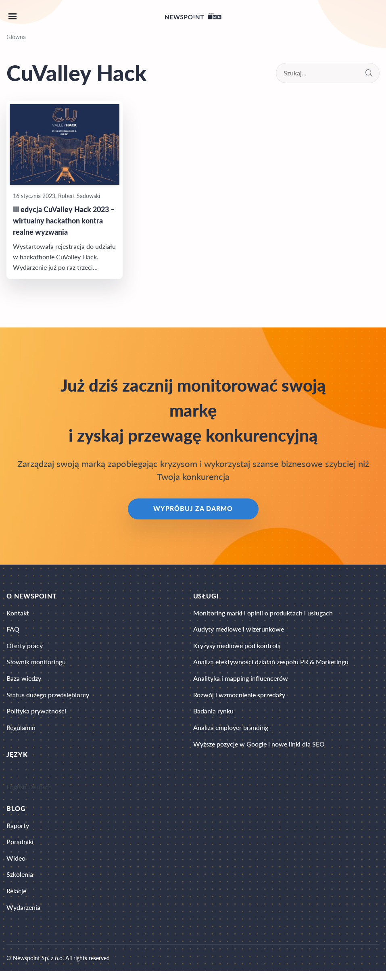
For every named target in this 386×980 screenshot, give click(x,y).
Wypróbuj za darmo (193, 510)
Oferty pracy (25, 648)
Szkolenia (20, 882)
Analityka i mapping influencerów (241, 682)
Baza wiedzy (24, 682)
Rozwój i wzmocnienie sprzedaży (239, 699)
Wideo (16, 865)
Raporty (18, 831)
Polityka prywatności (36, 716)
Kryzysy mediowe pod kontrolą (237, 648)
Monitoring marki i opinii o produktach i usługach (263, 614)
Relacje (16, 899)
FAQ (13, 631)
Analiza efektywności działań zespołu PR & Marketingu (271, 665)
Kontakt (18, 614)
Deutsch (40, 792)
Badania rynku (213, 716)
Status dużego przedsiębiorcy (48, 699)
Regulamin (21, 733)
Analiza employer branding (231, 733)
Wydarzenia (23, 916)
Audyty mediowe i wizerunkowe (239, 631)
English (17, 792)
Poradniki (20, 848)
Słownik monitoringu (36, 665)
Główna (16, 37)
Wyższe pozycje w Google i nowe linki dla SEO (259, 750)
